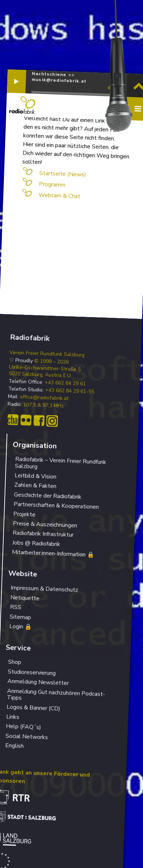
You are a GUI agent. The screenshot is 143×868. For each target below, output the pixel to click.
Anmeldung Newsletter (38, 682)
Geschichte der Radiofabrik (48, 496)
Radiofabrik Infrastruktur (43, 534)
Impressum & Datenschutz (44, 589)
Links (13, 717)
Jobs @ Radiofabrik (36, 543)
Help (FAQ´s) (24, 727)
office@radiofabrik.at (44, 398)
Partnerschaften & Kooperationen (56, 505)
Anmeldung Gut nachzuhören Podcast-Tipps (56, 694)
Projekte (24, 514)
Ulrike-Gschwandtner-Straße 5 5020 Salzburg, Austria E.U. (45, 371)
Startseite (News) (62, 174)
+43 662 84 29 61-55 (70, 391)
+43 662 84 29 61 (65, 383)
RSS (16, 607)
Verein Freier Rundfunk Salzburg (47, 354)
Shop (15, 662)
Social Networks (27, 736)
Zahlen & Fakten (35, 486)
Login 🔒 (21, 627)
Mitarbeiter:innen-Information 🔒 (53, 553)
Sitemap (20, 617)
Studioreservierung (32, 673)
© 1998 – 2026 (52, 362)
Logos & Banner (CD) (34, 708)
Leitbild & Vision (36, 476)
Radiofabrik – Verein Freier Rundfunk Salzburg (61, 463)
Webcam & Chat (59, 196)
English (15, 746)
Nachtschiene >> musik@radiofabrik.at (59, 77)
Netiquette (25, 598)
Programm (52, 185)
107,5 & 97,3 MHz (44, 405)
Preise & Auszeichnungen (45, 524)
